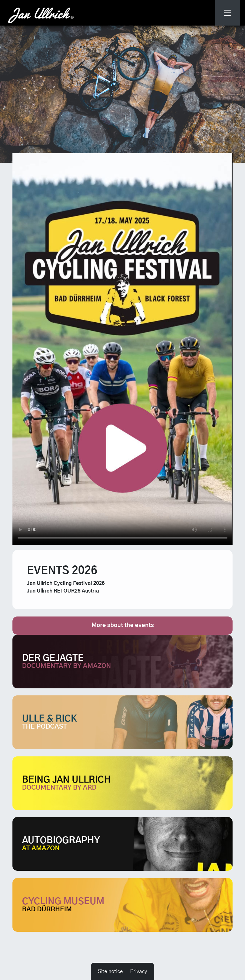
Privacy (139, 971)
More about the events (123, 625)
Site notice (110, 971)
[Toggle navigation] (227, 13)
